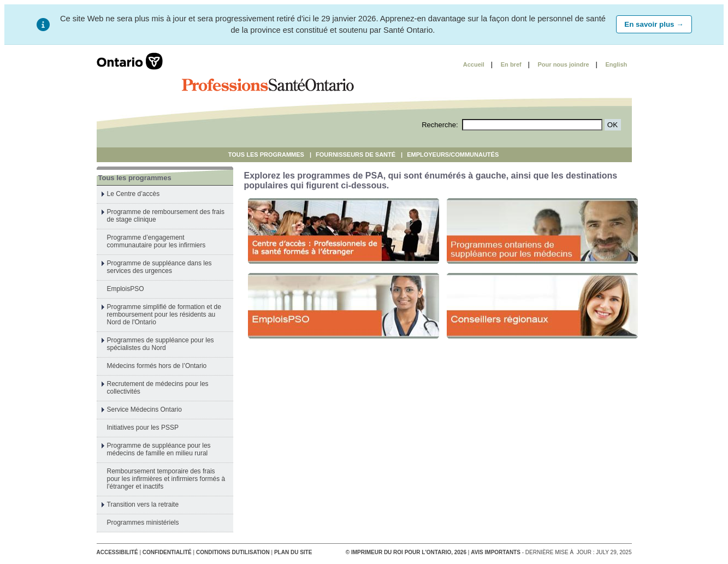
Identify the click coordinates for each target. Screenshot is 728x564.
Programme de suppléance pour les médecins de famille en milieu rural (159, 449)
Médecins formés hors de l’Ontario (157, 366)
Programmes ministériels (143, 523)
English (617, 64)
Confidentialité (167, 552)
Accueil (474, 64)
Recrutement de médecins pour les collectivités (158, 388)
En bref (511, 64)
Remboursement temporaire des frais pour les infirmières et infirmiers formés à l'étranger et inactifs (166, 479)
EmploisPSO (126, 289)
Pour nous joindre (564, 64)
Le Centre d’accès (134, 194)
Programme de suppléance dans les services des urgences (159, 267)
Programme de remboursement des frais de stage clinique (166, 216)
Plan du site (293, 552)
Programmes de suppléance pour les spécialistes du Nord (161, 344)
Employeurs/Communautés (453, 155)
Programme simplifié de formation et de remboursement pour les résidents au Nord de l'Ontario (164, 314)
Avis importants (496, 552)
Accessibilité (117, 552)
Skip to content (428, 64)
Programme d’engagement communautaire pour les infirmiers (156, 241)
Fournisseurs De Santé (356, 155)
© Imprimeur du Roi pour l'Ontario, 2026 (407, 552)
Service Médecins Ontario (144, 409)
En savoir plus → (654, 24)
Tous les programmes (266, 155)
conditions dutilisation (233, 552)
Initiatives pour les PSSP (143, 428)
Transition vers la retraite (143, 504)
